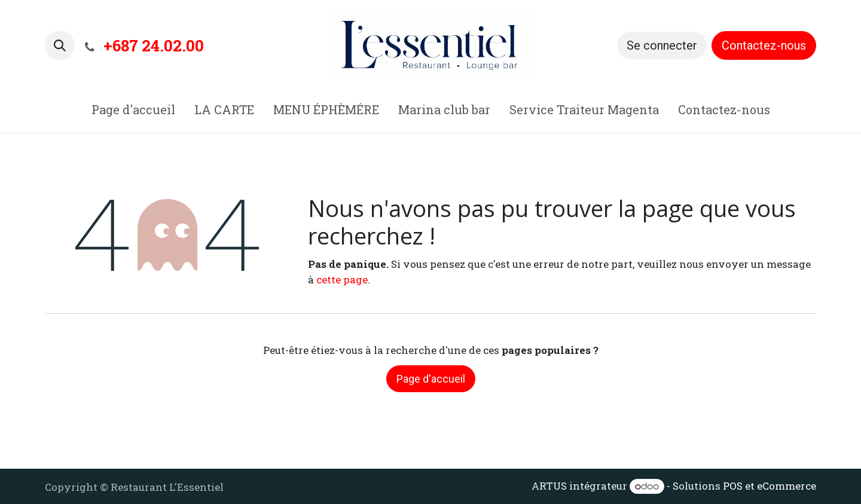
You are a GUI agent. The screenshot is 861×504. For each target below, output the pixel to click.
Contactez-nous (764, 45)
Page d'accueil (431, 379)
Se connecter (662, 45)
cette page (342, 280)
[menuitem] (133, 112)
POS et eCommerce (770, 486)
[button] (60, 45)
